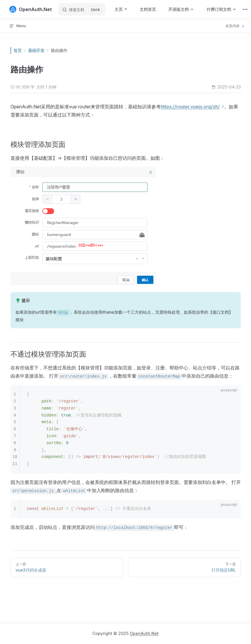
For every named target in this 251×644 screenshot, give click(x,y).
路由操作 (59, 50)
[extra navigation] (245, 9)
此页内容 (235, 26)
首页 (18, 50)
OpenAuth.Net (144, 633)
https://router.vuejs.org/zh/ (190, 107)
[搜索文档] (82, 9)
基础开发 (36, 50)
